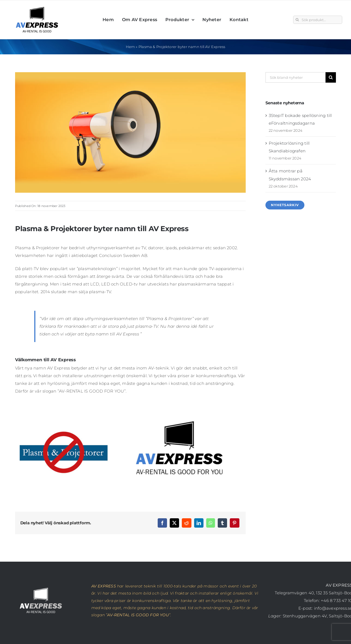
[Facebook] (162, 523)
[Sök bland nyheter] (295, 77)
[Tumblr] (222, 523)
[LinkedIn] (199, 523)
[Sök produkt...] (318, 20)
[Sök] (297, 20)
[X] (174, 523)
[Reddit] (186, 523)
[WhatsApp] (211, 523)
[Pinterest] (234, 523)
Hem (131, 47)
